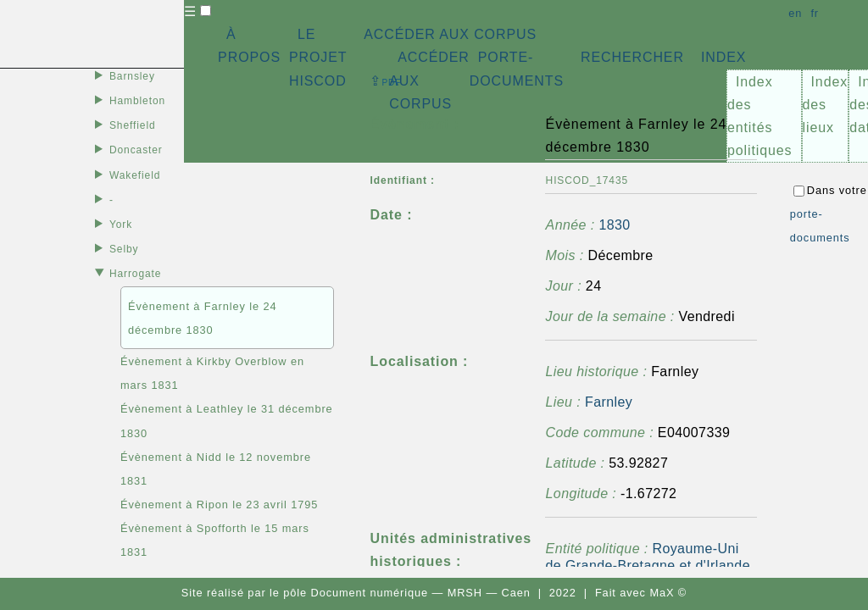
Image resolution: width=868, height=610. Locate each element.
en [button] (795, 13)
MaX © (668, 593)
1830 (614, 225)
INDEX (723, 57)
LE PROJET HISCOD (318, 57)
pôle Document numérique (356, 593)
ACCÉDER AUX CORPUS (450, 34)
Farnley (609, 402)
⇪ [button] (386, 81)
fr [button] (815, 13)
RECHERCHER (632, 57)
